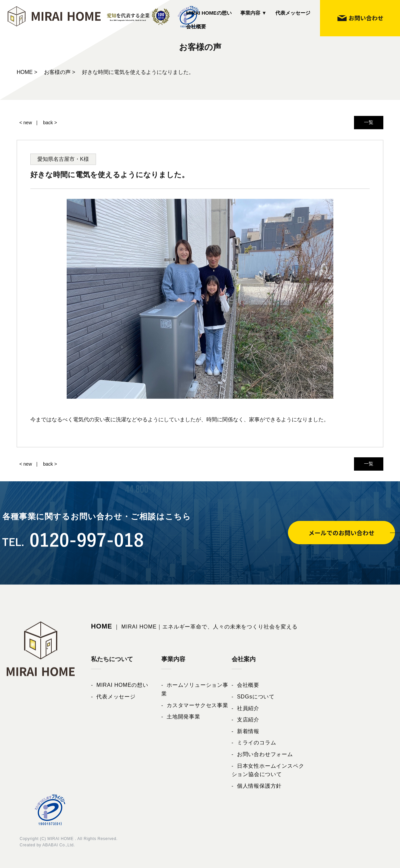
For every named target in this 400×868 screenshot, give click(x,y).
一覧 (369, 122)
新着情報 (248, 731)
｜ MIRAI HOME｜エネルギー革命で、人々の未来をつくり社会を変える (194, 627)
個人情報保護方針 (259, 786)
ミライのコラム (257, 743)
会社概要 (196, 26)
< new (26, 123)
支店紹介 (248, 720)
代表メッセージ (293, 13)
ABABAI (50, 845)
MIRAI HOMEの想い (209, 13)
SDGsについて (256, 697)
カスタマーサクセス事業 (197, 705)
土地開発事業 (183, 717)
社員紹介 (248, 708)
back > (50, 123)
